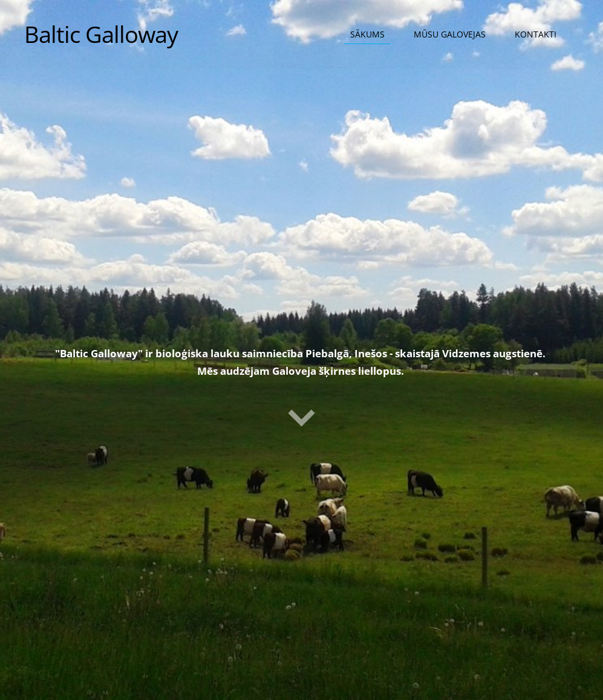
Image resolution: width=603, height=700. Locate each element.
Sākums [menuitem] (367, 34)
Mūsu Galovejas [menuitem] (450, 34)
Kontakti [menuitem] (536, 34)
